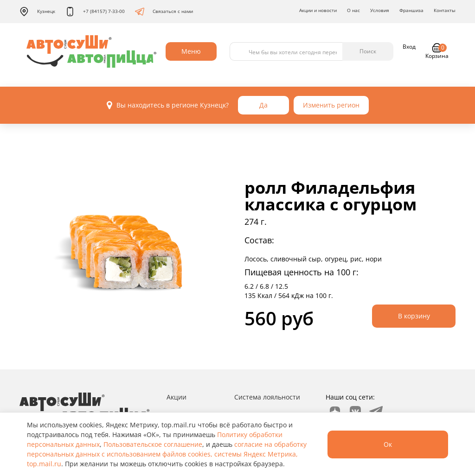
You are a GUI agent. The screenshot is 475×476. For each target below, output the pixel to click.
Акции (177, 397)
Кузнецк (37, 12)
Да (263, 105)
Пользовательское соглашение (153, 444)
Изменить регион (331, 105)
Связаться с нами (164, 12)
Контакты (445, 10)
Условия (380, 10)
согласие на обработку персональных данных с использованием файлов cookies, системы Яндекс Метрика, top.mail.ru (167, 454)
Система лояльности (267, 397)
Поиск (368, 51)
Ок (388, 444)
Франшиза (411, 10)
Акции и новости (318, 10)
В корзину (414, 316)
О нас (353, 10)
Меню (191, 51)
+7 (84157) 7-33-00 (95, 12)
